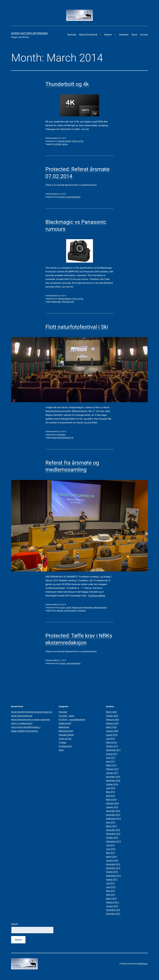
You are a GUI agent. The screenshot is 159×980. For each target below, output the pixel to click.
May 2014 (110, 853)
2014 (54, 611)
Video (61, 750)
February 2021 (112, 723)
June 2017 (111, 758)
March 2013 (111, 899)
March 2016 (111, 800)
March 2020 (111, 727)
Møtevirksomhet (100, 608)
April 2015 (111, 822)
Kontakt (144, 35)
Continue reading (97, 596)
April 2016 (111, 796)
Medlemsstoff (77, 608)
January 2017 (112, 773)
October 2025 (112, 716)
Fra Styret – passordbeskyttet (72, 720)
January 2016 (112, 807)
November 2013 (113, 868)
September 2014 (113, 841)
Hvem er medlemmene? (22, 723)
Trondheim (81, 611)
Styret (134, 35)
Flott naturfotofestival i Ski (77, 327)
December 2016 (113, 777)
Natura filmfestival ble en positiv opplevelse (31, 720)
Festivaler (62, 435)
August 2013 (112, 880)
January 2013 (112, 906)
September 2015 (113, 819)
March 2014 (111, 857)
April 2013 (111, 895)
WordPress (142, 964)
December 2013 (113, 864)
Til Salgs (62, 742)
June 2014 (111, 849)
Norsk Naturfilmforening (30, 33)
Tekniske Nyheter (65, 141)
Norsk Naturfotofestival (61, 438)
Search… (15, 924)
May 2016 (110, 792)
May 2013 (110, 891)
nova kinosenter (70, 611)
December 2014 (113, 830)
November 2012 (113, 914)
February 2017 (112, 769)
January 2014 (112, 860)
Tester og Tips (78, 141)
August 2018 (112, 735)
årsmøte (60, 611)
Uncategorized (65, 746)
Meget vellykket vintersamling (24, 731)
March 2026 (111, 712)
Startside (72, 35)
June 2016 (111, 788)
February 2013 (112, 902)
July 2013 (110, 883)
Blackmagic (56, 302)
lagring (65, 144)
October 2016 (112, 784)
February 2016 (112, 803)
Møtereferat (88, 608)
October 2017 (112, 746)
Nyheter (108, 35)
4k (53, 144)
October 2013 (112, 872)
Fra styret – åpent (66, 716)
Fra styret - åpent (64, 608)
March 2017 (111, 765)
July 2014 (110, 845)
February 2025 (112, 720)
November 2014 (113, 834)
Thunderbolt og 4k (67, 84)
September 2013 (113, 876)
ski (72, 438)
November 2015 (113, 815)
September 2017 (113, 750)
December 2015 (113, 811)
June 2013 (111, 887)
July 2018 (110, 739)
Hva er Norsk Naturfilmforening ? (26, 727)
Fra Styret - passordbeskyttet (69, 197)
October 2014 (112, 838)
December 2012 (113, 910)
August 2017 (112, 754)
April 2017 (111, 761)
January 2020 (112, 731)
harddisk (58, 144)
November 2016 (113, 781)
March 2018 (111, 742)
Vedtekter (124, 35)
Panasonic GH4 (68, 302)
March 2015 (111, 826)
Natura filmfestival (88, 35)
